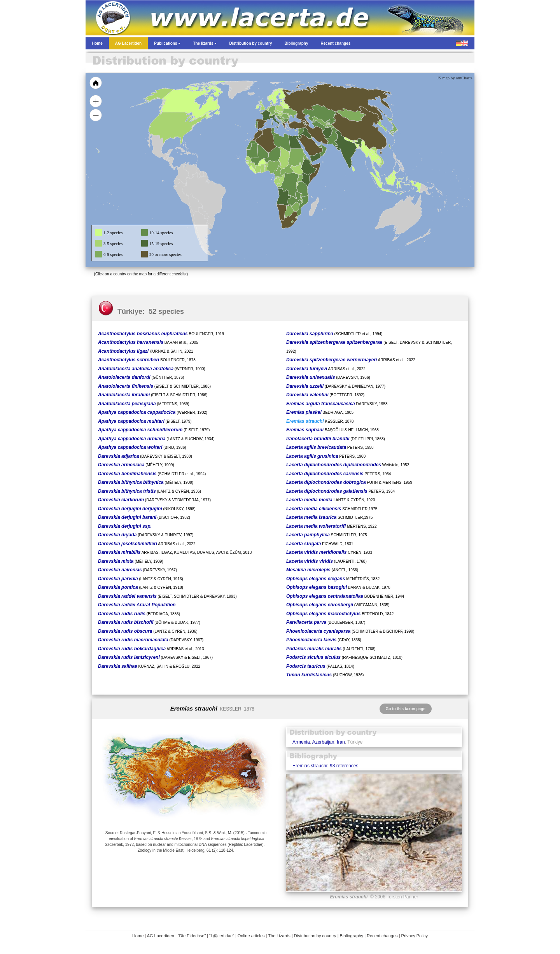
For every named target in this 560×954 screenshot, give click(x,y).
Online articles (251, 936)
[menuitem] (320, 145)
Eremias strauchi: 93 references (325, 766)
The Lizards (279, 936)
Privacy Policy (415, 936)
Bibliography (352, 936)
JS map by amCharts (455, 78)
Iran (341, 742)
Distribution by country (315, 936)
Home (138, 936)
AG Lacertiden (161, 936)
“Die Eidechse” (192, 936)
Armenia (301, 742)
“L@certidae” (222, 936)
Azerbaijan (323, 742)
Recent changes (382, 936)
